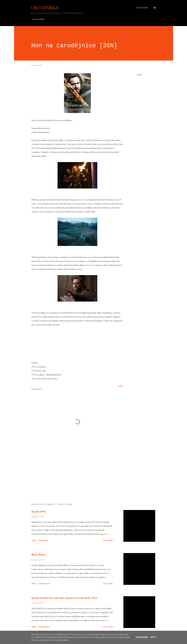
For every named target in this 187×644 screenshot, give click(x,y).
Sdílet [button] (140, 75)
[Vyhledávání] (142, 8)
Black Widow (39, 555)
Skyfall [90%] (39, 512)
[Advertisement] (73, 472)
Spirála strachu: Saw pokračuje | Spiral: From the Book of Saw (65, 598)
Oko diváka (45, 8)
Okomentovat (44, 584)
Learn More (142, 637)
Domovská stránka (38, 19)
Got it (154, 637)
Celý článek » (108, 541)
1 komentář (43, 541)
